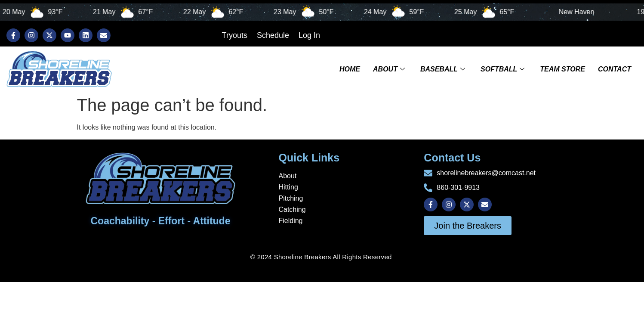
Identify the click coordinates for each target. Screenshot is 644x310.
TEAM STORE (562, 69)
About (389, 69)
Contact (615, 69)
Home (350, 69)
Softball (502, 69)
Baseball (443, 69)
